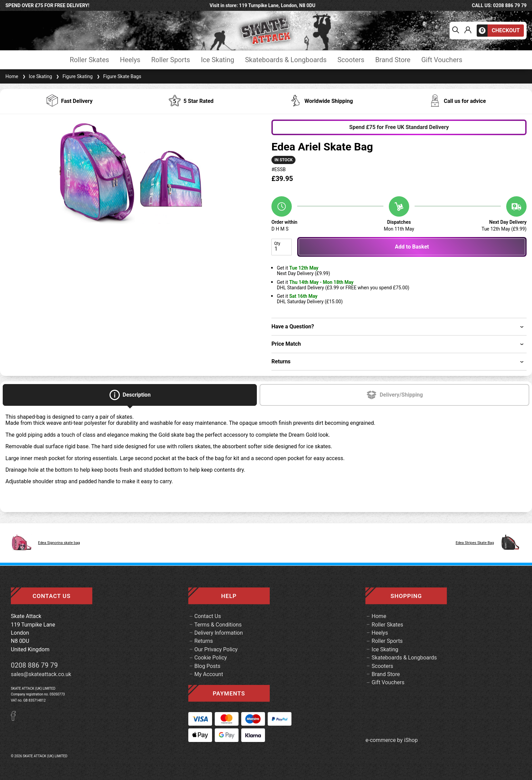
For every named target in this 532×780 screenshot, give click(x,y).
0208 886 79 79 (34, 665)
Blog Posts (207, 666)
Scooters (351, 60)
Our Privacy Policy (216, 649)
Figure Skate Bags (118, 76)
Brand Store (393, 60)
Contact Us (208, 616)
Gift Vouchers (442, 60)
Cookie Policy (211, 658)
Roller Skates (89, 60)
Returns (204, 641)
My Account (209, 674)
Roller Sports (171, 60)
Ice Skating (217, 60)
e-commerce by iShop (392, 740)
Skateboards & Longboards (286, 60)
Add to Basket (412, 247)
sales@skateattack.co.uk (41, 674)
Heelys (130, 60)
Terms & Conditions (218, 625)
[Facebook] (16, 719)
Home (12, 76)
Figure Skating (74, 76)
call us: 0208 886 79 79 (499, 5)
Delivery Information (219, 633)
